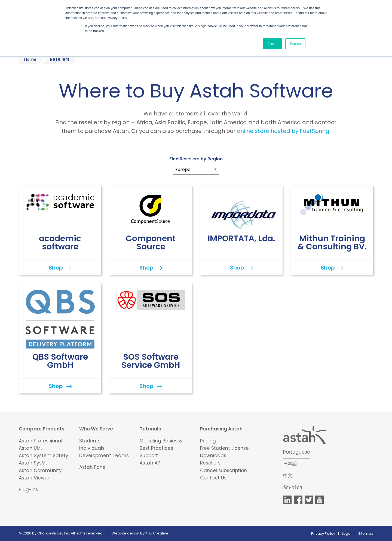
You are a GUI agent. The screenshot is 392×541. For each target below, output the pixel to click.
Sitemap (366, 534)
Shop (56, 268)
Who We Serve (96, 429)
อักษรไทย (293, 487)
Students (90, 441)
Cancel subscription (223, 470)
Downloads (213, 456)
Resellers (210, 463)
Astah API (151, 463)
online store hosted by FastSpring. (284, 131)
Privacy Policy (323, 534)
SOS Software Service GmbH (151, 361)
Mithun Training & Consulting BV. (332, 243)
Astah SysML (33, 463)
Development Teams (104, 456)
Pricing (208, 441)
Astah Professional (41, 441)
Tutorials (150, 429)
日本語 (290, 464)
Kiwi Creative (157, 533)
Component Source (151, 243)
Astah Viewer (34, 478)
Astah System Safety (44, 456)
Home (30, 59)
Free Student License (224, 448)
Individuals (92, 448)
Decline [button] (295, 44)
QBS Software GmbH (60, 361)
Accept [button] (272, 44)
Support (149, 456)
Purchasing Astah (221, 429)
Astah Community (40, 470)
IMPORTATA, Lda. (241, 239)
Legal (347, 534)
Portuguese (297, 452)
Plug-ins (28, 490)
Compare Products (42, 429)
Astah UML (31, 448)
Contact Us (213, 478)
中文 (288, 476)
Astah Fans (92, 467)
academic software (60, 243)
